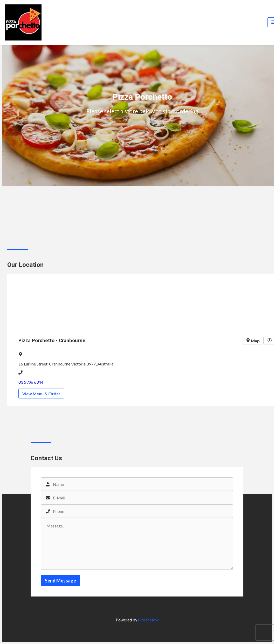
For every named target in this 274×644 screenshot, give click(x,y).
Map (253, 341)
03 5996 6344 (31, 382)
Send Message (60, 581)
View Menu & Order (41, 394)
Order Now (148, 620)
